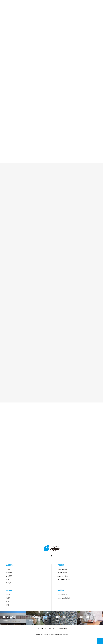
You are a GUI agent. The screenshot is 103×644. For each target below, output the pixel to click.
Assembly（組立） (63, 576)
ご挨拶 (8, 569)
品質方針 (61, 590)
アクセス (9, 583)
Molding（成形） (63, 573)
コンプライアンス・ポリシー (45, 628)
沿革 (7, 579)
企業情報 (9, 565)
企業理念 (9, 573)
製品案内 (9, 590)
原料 (7, 605)
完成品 (8, 601)
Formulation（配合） (64, 579)
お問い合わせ (63, 628)
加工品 (8, 598)
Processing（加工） (64, 569)
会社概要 (9, 576)
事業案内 (61, 565)
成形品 (8, 595)
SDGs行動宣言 (62, 595)
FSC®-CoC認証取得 (64, 598)
